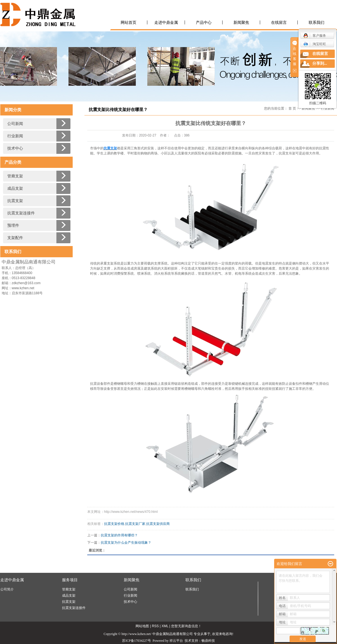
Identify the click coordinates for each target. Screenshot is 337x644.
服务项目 (70, 580)
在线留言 (279, 22)
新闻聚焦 (241, 22)
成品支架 (15, 188)
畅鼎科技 (208, 641)
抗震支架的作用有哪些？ (119, 535)
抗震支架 (15, 201)
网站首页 (129, 22)
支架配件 (15, 238)
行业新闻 (15, 136)
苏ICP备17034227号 (137, 641)
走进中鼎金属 (166, 22)
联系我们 (317, 22)
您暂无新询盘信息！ (186, 626)
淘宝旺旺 (315, 44)
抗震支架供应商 (158, 524)
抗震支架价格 (114, 524)
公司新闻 (15, 124)
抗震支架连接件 (21, 213)
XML (165, 626)
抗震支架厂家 (135, 524)
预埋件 (13, 225)
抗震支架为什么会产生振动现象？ (126, 543)
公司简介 (7, 589)
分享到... (320, 63)
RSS (155, 626)
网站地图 (142, 626)
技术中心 (15, 148)
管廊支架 (15, 176)
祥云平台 (176, 641)
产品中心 (204, 22)
